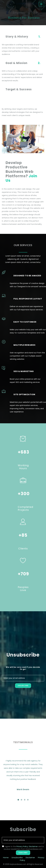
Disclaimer (33, 846)
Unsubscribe (17, 857)
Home (6, 857)
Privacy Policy (22, 846)
